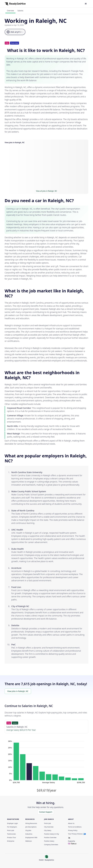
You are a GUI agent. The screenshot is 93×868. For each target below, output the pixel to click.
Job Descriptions (31, 827)
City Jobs (28, 830)
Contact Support (46, 812)
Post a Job (11, 830)
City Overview (49, 827)
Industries (29, 834)
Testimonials (11, 834)
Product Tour (12, 838)
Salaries (20, 11)
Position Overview (50, 838)
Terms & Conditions (75, 827)
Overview (10, 11)
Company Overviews (51, 845)
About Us (71, 823)
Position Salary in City (51, 834)
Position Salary (49, 841)
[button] (86, 4)
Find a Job (47, 823)
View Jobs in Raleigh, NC (18, 691)
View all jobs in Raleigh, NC (46, 191)
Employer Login (13, 823)
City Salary (48, 830)
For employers (12, 827)
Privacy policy (73, 830)
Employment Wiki (31, 838)
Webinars (29, 841)
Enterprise (11, 841)
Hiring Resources (31, 823)
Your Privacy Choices (75, 834)
